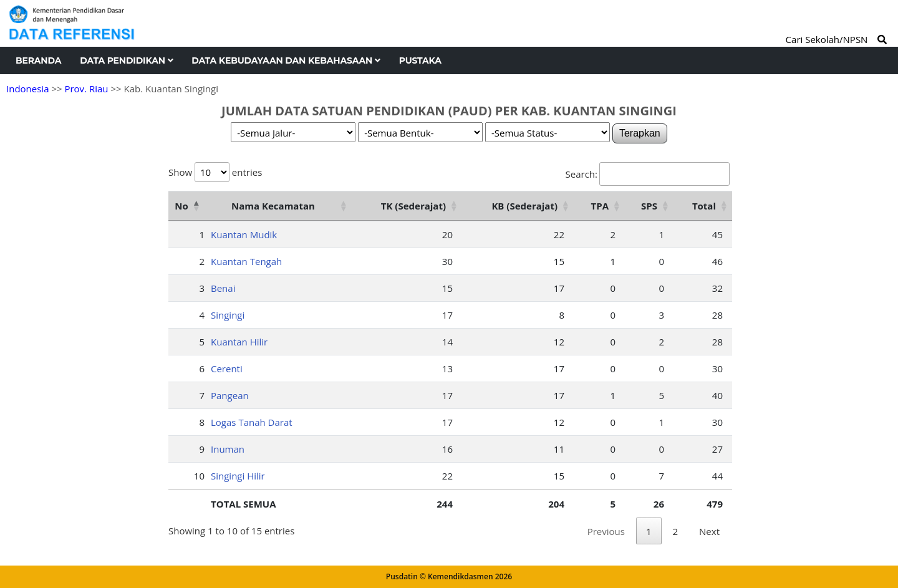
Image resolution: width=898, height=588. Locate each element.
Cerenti (227, 369)
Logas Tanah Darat (252, 422)
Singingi (228, 315)
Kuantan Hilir (239, 342)
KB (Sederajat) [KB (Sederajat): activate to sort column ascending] (524, 206)
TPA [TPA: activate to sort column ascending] (600, 206)
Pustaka (420, 60)
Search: (648, 174)
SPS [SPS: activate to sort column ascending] (649, 206)
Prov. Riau (86, 89)
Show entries (215, 172)
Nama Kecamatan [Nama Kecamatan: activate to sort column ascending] (273, 206)
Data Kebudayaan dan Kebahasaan (286, 60)
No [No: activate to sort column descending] (181, 206)
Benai (223, 288)
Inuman (228, 449)
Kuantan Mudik (244, 234)
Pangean (230, 395)
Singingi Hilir (238, 476)
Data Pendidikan (126, 60)
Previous (606, 531)
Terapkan (640, 133)
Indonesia (27, 89)
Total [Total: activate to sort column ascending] (704, 206)
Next (709, 531)
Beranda (38, 60)
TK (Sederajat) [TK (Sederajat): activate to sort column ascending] (413, 206)
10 (199, 476)
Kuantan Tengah (246, 261)
